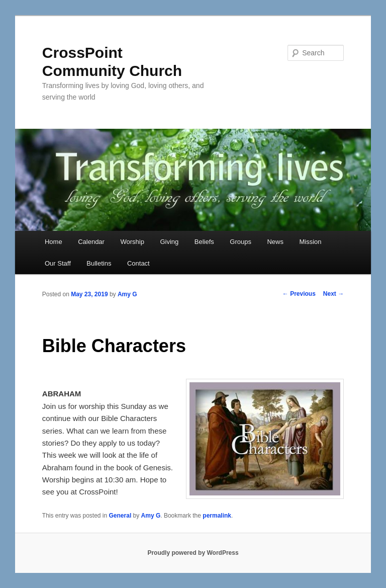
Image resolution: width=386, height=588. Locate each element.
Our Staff (58, 263)
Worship (132, 242)
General (120, 516)
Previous (299, 294)
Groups (240, 242)
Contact (138, 263)
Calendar (91, 242)
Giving (169, 242)
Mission (310, 242)
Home (54, 242)
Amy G (127, 294)
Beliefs (204, 242)
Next (333, 294)
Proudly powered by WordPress (193, 553)
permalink (217, 516)
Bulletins (99, 263)
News (275, 242)
